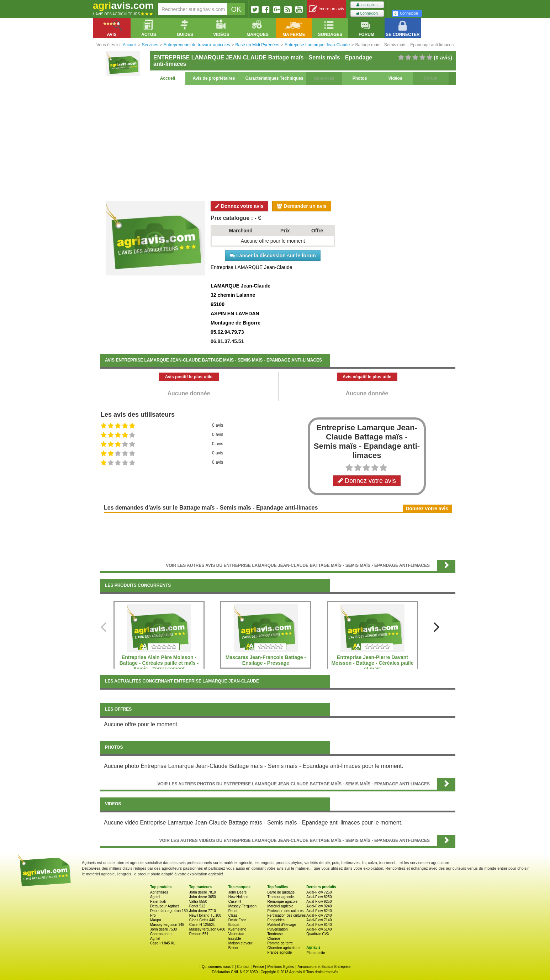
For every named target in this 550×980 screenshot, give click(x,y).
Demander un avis (302, 206)
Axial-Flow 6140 (319, 925)
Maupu (156, 920)
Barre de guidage (281, 892)
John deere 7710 (203, 911)
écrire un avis (326, 9)
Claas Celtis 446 (202, 920)
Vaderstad (236, 934)
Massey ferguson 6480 (207, 929)
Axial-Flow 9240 (319, 906)
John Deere (238, 892)
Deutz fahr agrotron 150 (169, 911)
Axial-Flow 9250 (319, 902)
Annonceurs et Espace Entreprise (324, 967)
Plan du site (316, 953)
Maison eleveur (240, 943)
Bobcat (234, 925)
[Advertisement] (278, 142)
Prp (153, 915)
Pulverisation (277, 929)
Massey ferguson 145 (167, 925)
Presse (258, 967)
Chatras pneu (161, 934)
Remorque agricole (282, 902)
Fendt (233, 911)
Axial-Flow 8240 (319, 911)
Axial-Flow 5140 (319, 929)
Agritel (155, 897)
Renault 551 (199, 934)
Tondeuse (275, 934)
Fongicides (276, 920)
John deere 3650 (203, 897)
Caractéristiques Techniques (274, 78)
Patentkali (158, 902)
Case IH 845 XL (163, 943)
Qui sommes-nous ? (218, 967)
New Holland (239, 897)
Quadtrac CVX (318, 934)
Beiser (233, 948)
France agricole (279, 952)
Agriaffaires (159, 892)
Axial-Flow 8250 (319, 897)
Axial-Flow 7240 (319, 915)
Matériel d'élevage (282, 925)
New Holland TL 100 (205, 915)
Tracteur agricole (281, 897)
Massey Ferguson (242, 906)
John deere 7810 (203, 892)
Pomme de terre (280, 943)
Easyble (235, 939)
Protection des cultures (285, 911)
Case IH (235, 902)
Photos (360, 78)
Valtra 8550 (198, 902)
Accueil (168, 78)
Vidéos (395, 78)
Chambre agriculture (283, 948)
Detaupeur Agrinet (165, 906)
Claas (233, 915)
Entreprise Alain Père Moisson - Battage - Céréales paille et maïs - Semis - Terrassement (159, 663)
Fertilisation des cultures (286, 915)
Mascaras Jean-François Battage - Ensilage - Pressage (266, 660)
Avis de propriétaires (214, 78)
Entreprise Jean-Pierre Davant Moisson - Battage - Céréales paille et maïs (372, 663)
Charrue (274, 939)
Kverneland (237, 929)
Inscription (367, 5)
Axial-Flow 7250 (319, 892)
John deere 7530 (163, 929)
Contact (243, 967)
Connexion (367, 13)
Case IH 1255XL (202, 925)
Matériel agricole (280, 906)
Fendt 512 (197, 906)
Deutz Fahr (237, 920)
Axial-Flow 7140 (319, 920)
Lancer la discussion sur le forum (273, 255)
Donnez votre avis (239, 206)
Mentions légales (281, 967)
